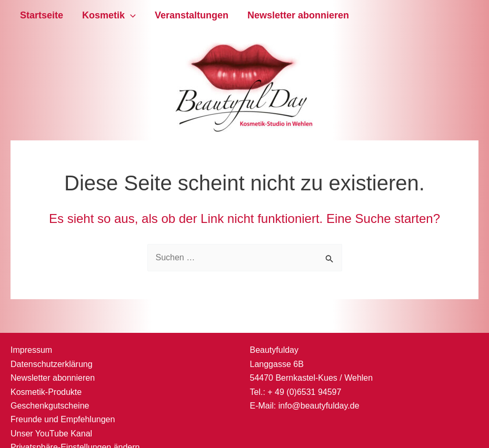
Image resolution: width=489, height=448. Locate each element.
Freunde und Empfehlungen (63, 419)
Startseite (42, 15)
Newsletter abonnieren (298, 15)
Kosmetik (109, 16)
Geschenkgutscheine (50, 406)
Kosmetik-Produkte (46, 392)
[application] (130, 16)
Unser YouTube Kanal (51, 434)
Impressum (31, 350)
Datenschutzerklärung (52, 364)
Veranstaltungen (192, 15)
